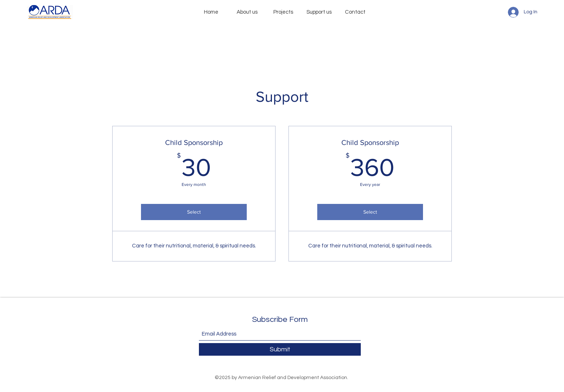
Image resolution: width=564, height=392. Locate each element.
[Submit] (280, 349)
